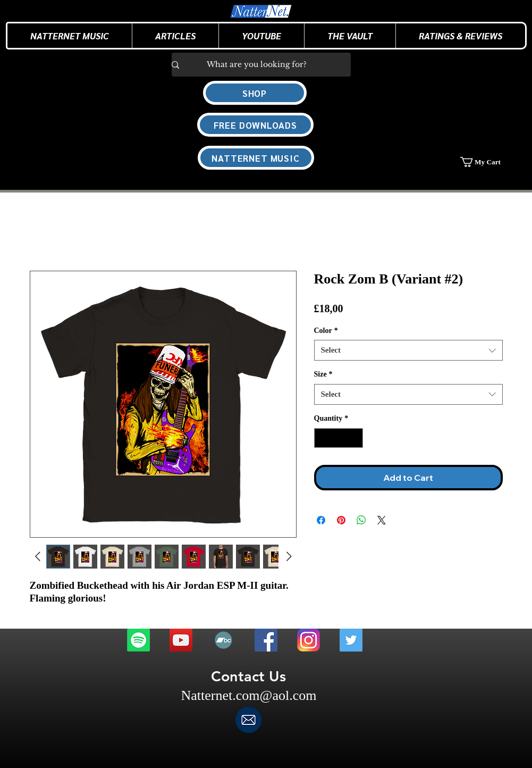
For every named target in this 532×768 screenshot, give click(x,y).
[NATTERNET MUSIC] (256, 158)
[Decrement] (322, 438)
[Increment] (355, 438)
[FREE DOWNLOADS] (255, 125)
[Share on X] (382, 520)
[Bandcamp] (223, 640)
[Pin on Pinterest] (341, 520)
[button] (175, 36)
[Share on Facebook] (321, 520)
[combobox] (408, 350)
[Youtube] (181, 640)
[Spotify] (138, 640)
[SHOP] (255, 93)
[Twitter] (351, 640)
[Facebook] (266, 640)
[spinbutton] (339, 438)
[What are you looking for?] (257, 65)
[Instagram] (309, 640)
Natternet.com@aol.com (249, 695)
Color (326, 331)
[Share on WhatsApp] (361, 520)
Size (323, 374)
